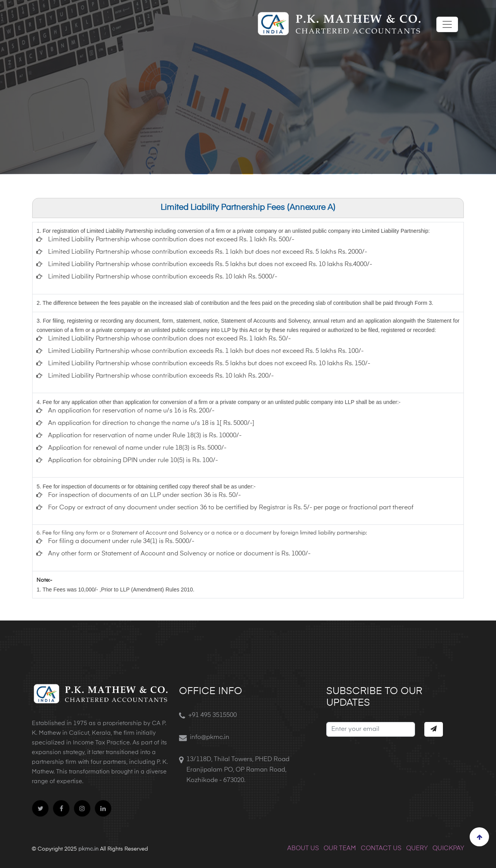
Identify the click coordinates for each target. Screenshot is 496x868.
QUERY (417, 849)
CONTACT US (381, 849)
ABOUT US (303, 849)
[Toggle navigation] (447, 24)
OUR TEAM (340, 849)
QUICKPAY (448, 849)
